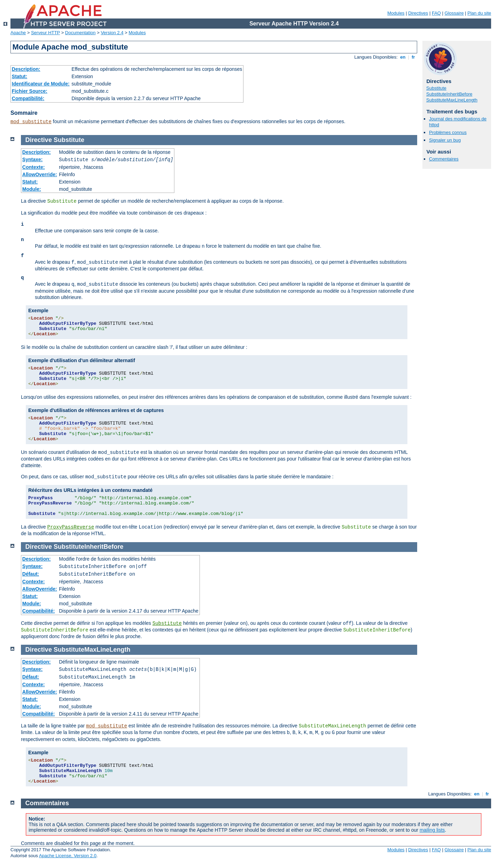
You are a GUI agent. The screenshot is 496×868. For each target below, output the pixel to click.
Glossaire (454, 13)
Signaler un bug (445, 140)
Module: (32, 189)
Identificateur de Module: (41, 84)
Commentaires (444, 159)
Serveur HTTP (46, 33)
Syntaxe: (32, 159)
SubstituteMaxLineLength (452, 100)
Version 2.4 (112, 33)
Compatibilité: (28, 98)
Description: (26, 69)
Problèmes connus (448, 132)
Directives (418, 13)
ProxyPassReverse (70, 527)
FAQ (436, 13)
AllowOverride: (40, 174)
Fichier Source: (30, 91)
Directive (39, 140)
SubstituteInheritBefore (449, 94)
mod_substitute (31, 122)
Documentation (80, 33)
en (403, 57)
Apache (18, 33)
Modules (396, 13)
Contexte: (34, 167)
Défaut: (31, 574)
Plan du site (479, 13)
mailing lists (432, 830)
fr (414, 57)
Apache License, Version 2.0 (68, 856)
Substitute (436, 88)
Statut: (20, 76)
